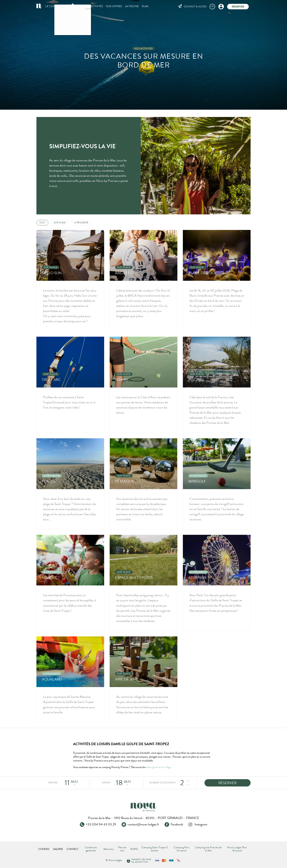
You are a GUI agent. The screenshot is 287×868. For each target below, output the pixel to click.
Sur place (60, 223)
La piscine (132, 6)
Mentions (109, 849)
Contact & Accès (195, 7)
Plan (145, 6)
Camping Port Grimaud (181, 849)
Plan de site (122, 849)
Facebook (177, 824)
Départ (106, 783)
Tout (42, 223)
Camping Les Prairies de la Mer (208, 849)
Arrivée (53, 783)
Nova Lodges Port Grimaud (237, 849)
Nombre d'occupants (162, 783)
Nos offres (114, 6)
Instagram (201, 824)
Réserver (238, 7)
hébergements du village (159, 767)
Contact (72, 849)
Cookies (44, 849)
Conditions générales (91, 849)
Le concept (53, 6)
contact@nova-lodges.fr (143, 824)
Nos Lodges (73, 6)
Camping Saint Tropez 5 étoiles (155, 849)
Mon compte (221, 6)
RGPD (134, 849)
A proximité (81, 223)
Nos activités (94, 6)
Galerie (58, 849)
